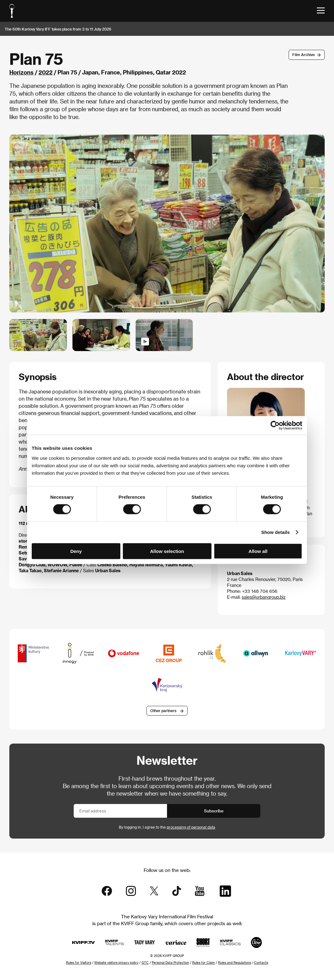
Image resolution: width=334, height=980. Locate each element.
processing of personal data (191, 827)
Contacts (261, 963)
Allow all (258, 551)
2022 (46, 72)
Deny (76, 551)
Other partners (163, 711)
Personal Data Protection (170, 963)
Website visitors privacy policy (116, 963)
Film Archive (304, 55)
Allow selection (167, 551)
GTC (145, 963)
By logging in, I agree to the (167, 827)
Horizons (21, 72)
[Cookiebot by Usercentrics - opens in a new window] (275, 426)
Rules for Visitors (79, 963)
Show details (276, 532)
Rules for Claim (204, 963)
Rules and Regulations (234, 963)
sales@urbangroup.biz (264, 597)
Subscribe (214, 811)
